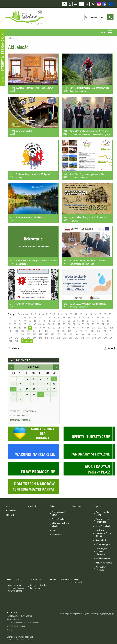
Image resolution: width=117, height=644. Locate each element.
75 (74, 324)
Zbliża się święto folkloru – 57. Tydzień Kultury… (33, 176)
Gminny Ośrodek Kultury (58, 513)
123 (17, 334)
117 (87, 331)
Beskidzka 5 (101, 540)
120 (104, 331)
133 (76, 334)
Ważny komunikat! (24, 131)
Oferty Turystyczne (104, 544)
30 (59, 318)
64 (20, 324)
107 (29, 331)
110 (46, 331)
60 (103, 321)
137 (100, 334)
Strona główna (65, 4)
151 (76, 338)
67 (35, 324)
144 (35, 338)
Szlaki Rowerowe (103, 558)
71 (54, 324)
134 (82, 334)
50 (54, 321)
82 (108, 324)
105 (17, 331)
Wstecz (16, 348)
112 (58, 331)
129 (52, 334)
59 (98, 321)
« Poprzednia (22, 314)
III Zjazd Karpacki (35, 579)
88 (35, 328)
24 (30, 318)
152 (82, 338)
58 (93, 321)
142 (23, 338)
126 (35, 334)
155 (100, 338)
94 (64, 328)
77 (83, 324)
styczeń (11, 367)
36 (88, 318)
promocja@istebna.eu (16, 626)
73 (64, 324)
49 (49, 321)
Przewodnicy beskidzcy (101, 568)
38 (98, 318)
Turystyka (97, 506)
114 (69, 331)
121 (110, 331)
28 (49, 318)
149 (64, 338)
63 (15, 324)
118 (92, 331)
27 (44, 318)
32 (69, 318)
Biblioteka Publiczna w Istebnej (60, 525)
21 (15, 318)
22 (20, 318)
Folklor (54, 530)
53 (69, 321)
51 (59, 321)
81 (103, 324)
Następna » (27, 341)
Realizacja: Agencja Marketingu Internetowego (80, 614)
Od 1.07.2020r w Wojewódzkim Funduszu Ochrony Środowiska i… (88, 305)
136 (94, 334)
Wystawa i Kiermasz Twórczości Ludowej (35, 88)
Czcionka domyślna (82, 4)
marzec (56, 367)
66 (30, 324)
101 (100, 328)
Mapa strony (76, 4)
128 (46, 334)
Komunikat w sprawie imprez (28, 304)
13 (81, 314)
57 (88, 321)
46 (35, 321)
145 (40, 338)
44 (25, 321)
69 (44, 324)
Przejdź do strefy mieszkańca (3, 57)
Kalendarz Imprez (13, 579)
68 (39, 324)
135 (88, 334)
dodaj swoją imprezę (20, 420)
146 (46, 338)
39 (103, 318)
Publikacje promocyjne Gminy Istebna (103, 533)
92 (54, 328)
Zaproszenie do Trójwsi (102, 513)
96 (74, 328)
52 (64, 321)
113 (64, 331)
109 (40, 331)
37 (93, 318)
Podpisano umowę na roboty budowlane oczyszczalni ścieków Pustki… (88, 262)
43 (20, 321)
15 (90, 314)
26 (39, 318)
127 (40, 334)
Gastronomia (11, 511)
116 (81, 331)
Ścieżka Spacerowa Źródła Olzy (30, 217)
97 (78, 328)
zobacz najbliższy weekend (23, 411)
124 (23, 334)
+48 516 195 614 (33, 623)
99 (88, 328)
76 (78, 324)
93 (59, 328)
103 (111, 328)
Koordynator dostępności (77, 581)
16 (95, 314)
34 (78, 318)
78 (88, 324)
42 (15, 321)
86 (25, 328)
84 (15, 328)
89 (39, 328)
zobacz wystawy (18, 415)
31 (64, 318)
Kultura (52, 506)
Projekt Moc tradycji (60, 519)
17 (100, 314)
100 (94, 328)
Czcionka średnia (87, 4)
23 (25, 318)
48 (44, 321)
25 (35, 318)
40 (108, 318)
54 (74, 321)
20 (10, 318)
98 (83, 328)
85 (20, 328)
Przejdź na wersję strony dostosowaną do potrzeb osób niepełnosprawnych (70, 4)
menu (103, 32)
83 (10, 328)
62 (10, 324)
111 (52, 331)
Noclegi (9, 506)
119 (98, 331)
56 (83, 321)
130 (58, 334)
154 (94, 338)
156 (106, 338)
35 (83, 318)
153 (88, 338)
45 (30, 321)
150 (70, 338)
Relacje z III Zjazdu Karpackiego (38, 587)
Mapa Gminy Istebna (104, 526)
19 (110, 314)
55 (78, 321)
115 (75, 331)
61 (108, 321)
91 (49, 328)
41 (10, 321)
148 (58, 338)
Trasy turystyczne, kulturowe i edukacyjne (103, 551)
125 (29, 334)
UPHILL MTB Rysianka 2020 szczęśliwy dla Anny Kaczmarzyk (89, 90)
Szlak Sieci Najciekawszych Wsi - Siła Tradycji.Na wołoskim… (87, 176)
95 (69, 328)
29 (54, 318)
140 (11, 338)
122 (11, 334)
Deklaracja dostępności (59, 579)
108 (35, 331)
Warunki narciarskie (104, 563)
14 (86, 314)
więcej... (10, 629)
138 (106, 334)
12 (76, 314)
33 (74, 318)
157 (112, 338)
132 (70, 334)
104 (11, 331)
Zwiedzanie (76, 506)
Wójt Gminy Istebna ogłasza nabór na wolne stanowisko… (36, 262)
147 (52, 338)
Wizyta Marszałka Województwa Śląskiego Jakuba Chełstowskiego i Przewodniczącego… (91, 133)
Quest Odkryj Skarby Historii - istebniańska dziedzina (89, 219)
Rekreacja (10, 515)
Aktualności (33, 506)
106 (23, 331)
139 (112, 334)
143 (29, 338)
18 (105, 314)
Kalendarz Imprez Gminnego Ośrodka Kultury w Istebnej (16, 588)
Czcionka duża (93, 4)
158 (11, 341)
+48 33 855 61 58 (19, 623)
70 (49, 324)
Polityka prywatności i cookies (19, 640)
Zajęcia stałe (57, 535)
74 (69, 324)
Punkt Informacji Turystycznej (102, 520)
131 (64, 334)
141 (17, 338)
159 (17, 341)
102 (105, 328)
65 (25, 324)
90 (44, 328)
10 (66, 314)
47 (39, 321)
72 (59, 324)
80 (98, 324)
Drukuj (112, 348)
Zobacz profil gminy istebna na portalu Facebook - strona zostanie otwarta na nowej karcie (104, 4)
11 (71, 314)
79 (93, 324)
